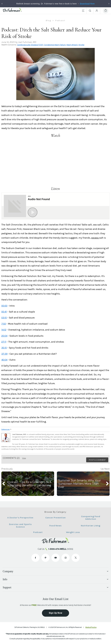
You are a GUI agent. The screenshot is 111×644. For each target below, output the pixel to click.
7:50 (4, 324)
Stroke (81, 45)
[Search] (90, 11)
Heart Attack (72, 45)
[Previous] (2, 4)
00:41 (4, 312)
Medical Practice (91, 627)
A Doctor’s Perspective (22, 518)
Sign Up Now (56, 613)
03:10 (4, 318)
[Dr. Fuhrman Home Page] (12, 11)
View (24, 458)
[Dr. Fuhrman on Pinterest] (45, 558)
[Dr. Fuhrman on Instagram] (66, 558)
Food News (55, 526)
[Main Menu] (83, 11)
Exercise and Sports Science (22, 526)
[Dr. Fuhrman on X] (76, 558)
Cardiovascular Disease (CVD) (30, 45)
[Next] (109, 4)
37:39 (4, 354)
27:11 (4, 342)
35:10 (4, 348)
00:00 (4, 306)
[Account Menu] (97, 11)
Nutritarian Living (89, 526)
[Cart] (106, 11)
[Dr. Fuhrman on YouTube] (55, 558)
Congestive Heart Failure (55, 45)
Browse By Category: (55, 512)
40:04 (4, 360)
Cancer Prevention (56, 518)
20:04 (4, 336)
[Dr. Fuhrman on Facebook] (35, 558)
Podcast (39, 532)
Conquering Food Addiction (89, 518)
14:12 (4, 330)
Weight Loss (72, 532)
